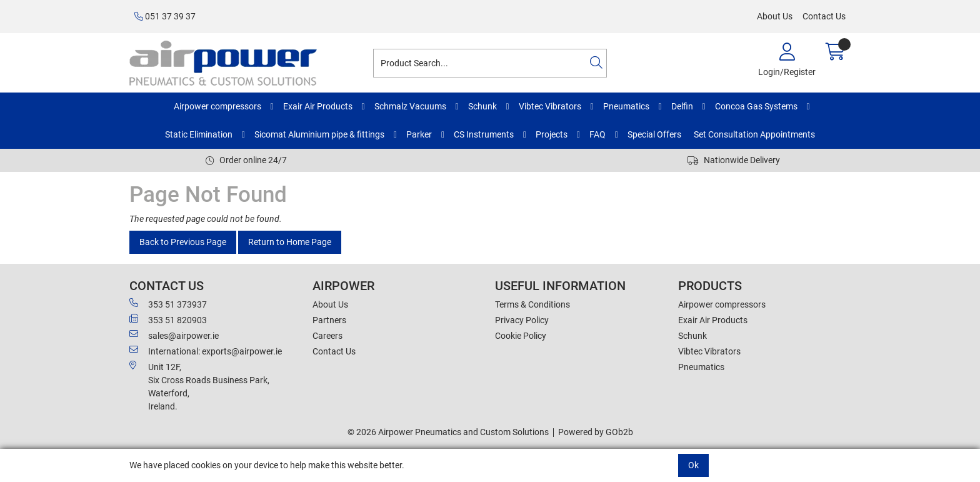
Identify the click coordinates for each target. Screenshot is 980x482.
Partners (329, 320)
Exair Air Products (318, 106)
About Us (775, 16)
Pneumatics (626, 106)
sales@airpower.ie (174, 335)
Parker (419, 134)
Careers (327, 336)
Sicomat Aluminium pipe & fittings (319, 134)
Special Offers (654, 134)
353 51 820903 (168, 319)
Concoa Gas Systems (756, 106)
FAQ (597, 134)
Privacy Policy (522, 320)
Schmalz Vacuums (410, 106)
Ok (693, 465)
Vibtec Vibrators (550, 106)
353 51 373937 (168, 304)
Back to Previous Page (183, 242)
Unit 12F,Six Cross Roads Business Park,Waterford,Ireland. (199, 386)
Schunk (482, 106)
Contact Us (824, 16)
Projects (552, 134)
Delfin (682, 106)
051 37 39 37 (165, 16)
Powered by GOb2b (596, 432)
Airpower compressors (217, 106)
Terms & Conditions (532, 304)
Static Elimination (199, 134)
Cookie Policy (521, 336)
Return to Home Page (290, 242)
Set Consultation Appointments (754, 134)
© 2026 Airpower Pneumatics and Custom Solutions (448, 432)
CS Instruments (484, 134)
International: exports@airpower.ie (206, 351)
